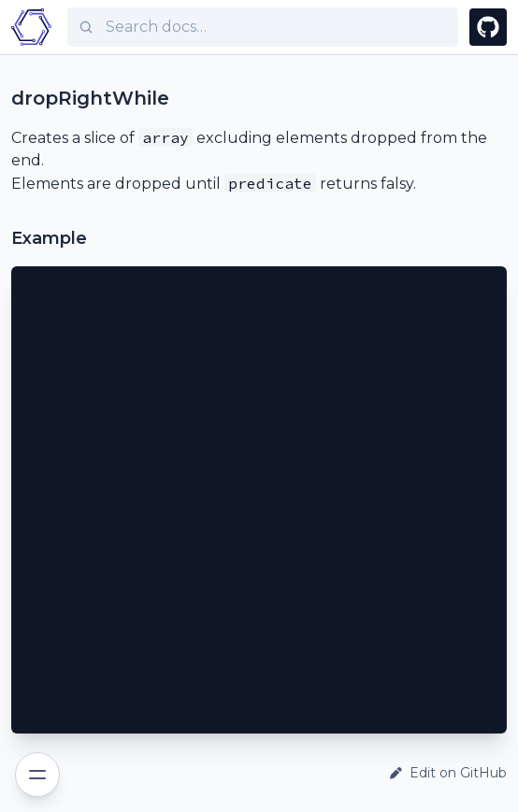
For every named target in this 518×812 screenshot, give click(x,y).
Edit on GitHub (448, 773)
